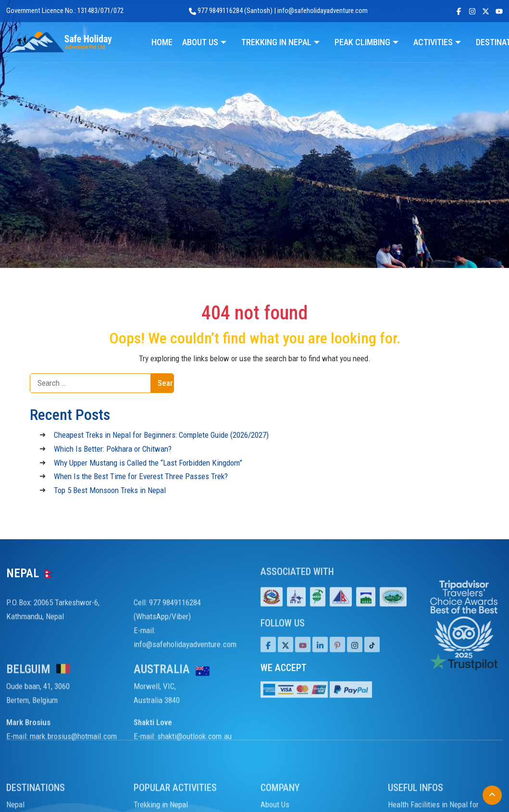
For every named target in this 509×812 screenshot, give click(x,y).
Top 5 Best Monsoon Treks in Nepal (110, 490)
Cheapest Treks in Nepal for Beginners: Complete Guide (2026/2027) (161, 435)
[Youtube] (303, 657)
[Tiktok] (355, 657)
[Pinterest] (337, 657)
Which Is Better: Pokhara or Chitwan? (113, 449)
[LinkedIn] (320, 657)
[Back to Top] (492, 795)
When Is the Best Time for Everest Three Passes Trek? (141, 476)
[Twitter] (286, 657)
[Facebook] (268, 657)
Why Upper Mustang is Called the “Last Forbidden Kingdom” (148, 463)
